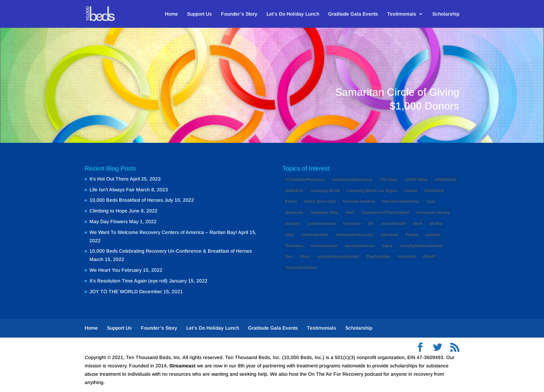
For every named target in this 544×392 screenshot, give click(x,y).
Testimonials (402, 14)
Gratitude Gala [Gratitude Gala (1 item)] (324, 212)
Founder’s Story (239, 14)
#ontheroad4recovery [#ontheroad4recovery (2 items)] (352, 180)
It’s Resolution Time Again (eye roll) (129, 281)
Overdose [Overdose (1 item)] (389, 235)
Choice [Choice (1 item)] (411, 191)
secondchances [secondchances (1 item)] (360, 246)
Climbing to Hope (108, 211)
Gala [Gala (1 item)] (431, 201)
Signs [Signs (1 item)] (387, 246)
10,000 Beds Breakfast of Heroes (126, 200)
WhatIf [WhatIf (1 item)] (429, 256)
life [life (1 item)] (371, 224)
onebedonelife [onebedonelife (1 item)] (315, 235)
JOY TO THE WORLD (114, 291)
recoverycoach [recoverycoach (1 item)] (324, 246)
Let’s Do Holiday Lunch (293, 14)
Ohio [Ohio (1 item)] (290, 235)
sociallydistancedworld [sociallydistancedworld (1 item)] (421, 246)
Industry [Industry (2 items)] (293, 224)
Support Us (199, 14)
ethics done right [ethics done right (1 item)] (320, 201)
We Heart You (105, 270)
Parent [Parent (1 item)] (412, 235)
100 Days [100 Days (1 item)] (389, 180)
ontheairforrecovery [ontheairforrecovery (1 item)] (355, 235)
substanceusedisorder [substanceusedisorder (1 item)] (338, 256)
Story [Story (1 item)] (305, 256)
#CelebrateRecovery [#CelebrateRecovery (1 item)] (305, 180)
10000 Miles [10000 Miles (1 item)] (416, 180)
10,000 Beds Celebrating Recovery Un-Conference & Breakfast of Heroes (171, 251)
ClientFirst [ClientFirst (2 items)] (434, 191)
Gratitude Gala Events (353, 14)
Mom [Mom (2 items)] (418, 224)
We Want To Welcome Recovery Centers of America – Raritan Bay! (163, 232)
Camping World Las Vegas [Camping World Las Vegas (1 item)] (372, 191)
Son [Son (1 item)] (289, 256)
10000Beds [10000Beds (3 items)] (446, 180)
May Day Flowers (109, 221)
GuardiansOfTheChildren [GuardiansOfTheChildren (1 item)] (385, 212)
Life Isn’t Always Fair (112, 190)
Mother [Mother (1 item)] (436, 224)
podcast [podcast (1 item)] (433, 235)
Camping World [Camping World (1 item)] (325, 191)
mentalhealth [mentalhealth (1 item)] (394, 224)
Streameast (182, 366)
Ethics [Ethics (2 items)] (291, 201)
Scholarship (446, 14)
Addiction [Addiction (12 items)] (294, 191)
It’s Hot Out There (109, 179)
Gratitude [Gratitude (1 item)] (294, 212)
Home (171, 14)
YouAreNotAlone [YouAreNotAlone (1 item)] (301, 268)
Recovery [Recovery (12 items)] (294, 246)
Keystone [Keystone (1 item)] (352, 224)
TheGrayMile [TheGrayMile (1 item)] (378, 256)
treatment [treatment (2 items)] (407, 256)
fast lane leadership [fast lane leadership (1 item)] (401, 201)
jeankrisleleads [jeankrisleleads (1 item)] (322, 224)
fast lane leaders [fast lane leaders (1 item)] (359, 201)
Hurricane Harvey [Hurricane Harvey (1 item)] (433, 212)
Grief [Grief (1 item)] (350, 212)
